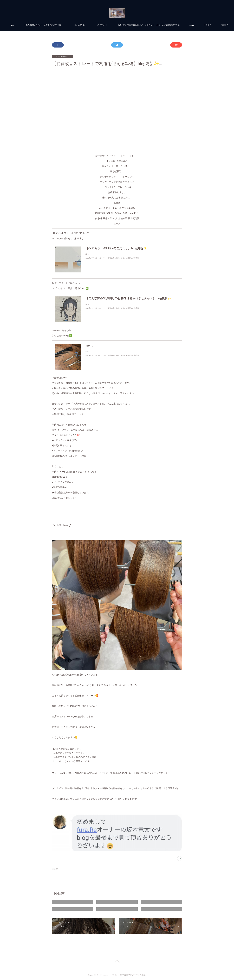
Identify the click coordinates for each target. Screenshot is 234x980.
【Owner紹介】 (92, 25)
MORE (205, 25)
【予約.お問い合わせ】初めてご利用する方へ (56, 25)
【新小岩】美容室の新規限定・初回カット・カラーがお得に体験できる (161, 25)
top (25, 25)
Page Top (117, 962)
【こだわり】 (114, 25)
